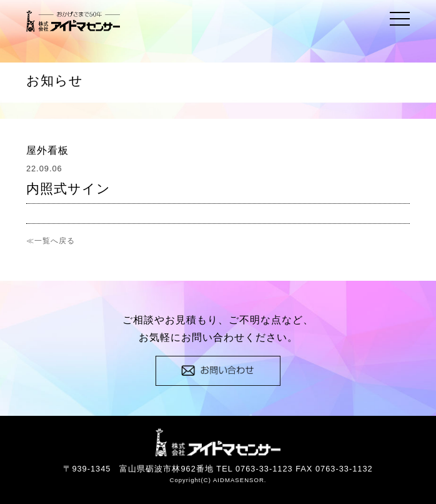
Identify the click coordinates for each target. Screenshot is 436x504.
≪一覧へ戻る (51, 241)
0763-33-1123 (264, 469)
